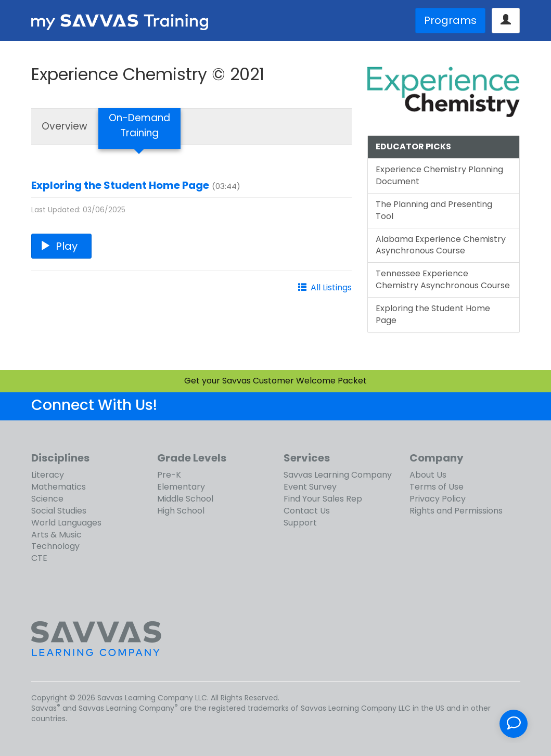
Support (300, 523)
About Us (428, 475)
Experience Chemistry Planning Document (439, 175)
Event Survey (310, 487)
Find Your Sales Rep (323, 499)
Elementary (181, 487)
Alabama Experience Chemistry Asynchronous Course (441, 245)
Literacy (48, 475)
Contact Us (307, 511)
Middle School (185, 499)
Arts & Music (56, 535)
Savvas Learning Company (338, 475)
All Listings (331, 287)
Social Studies (59, 511)
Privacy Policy (438, 499)
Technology (55, 546)
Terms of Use (437, 487)
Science (47, 499)
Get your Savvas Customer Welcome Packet (275, 381)
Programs (450, 20)
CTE (39, 558)
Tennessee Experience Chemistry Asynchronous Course (443, 279)
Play (61, 246)
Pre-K (169, 475)
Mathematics (59, 487)
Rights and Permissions (456, 511)
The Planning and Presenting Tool (434, 210)
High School (181, 511)
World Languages (66, 523)
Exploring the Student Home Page (120, 185)
